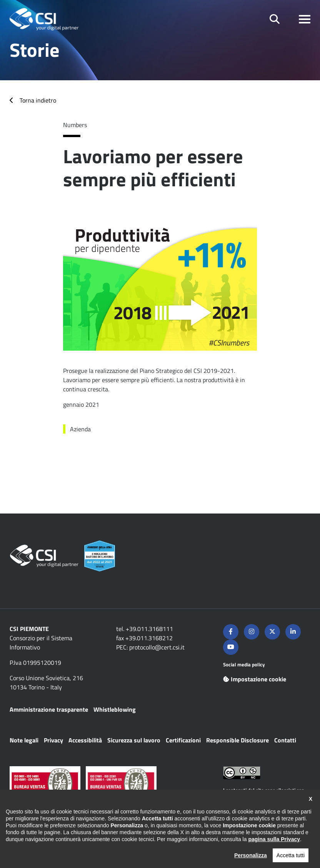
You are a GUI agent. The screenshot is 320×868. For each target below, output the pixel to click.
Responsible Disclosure (237, 740)
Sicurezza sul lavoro (134, 740)
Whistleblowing (115, 709)
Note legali (24, 740)
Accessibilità (85, 740)
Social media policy (244, 664)
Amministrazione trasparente (49, 709)
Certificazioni (183, 740)
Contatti (285, 740)
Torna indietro (38, 100)
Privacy (53, 740)
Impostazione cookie (255, 679)
